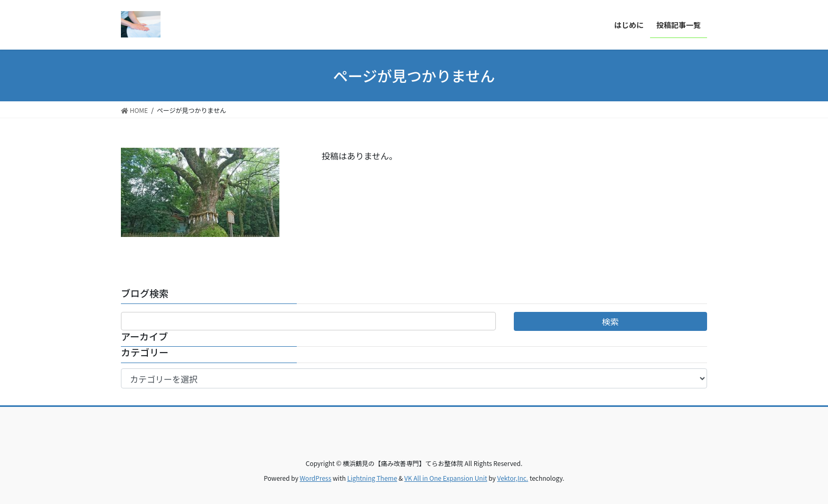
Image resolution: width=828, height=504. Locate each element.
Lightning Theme (372, 478)
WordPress (316, 478)
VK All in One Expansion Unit (446, 478)
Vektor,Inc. (512, 478)
